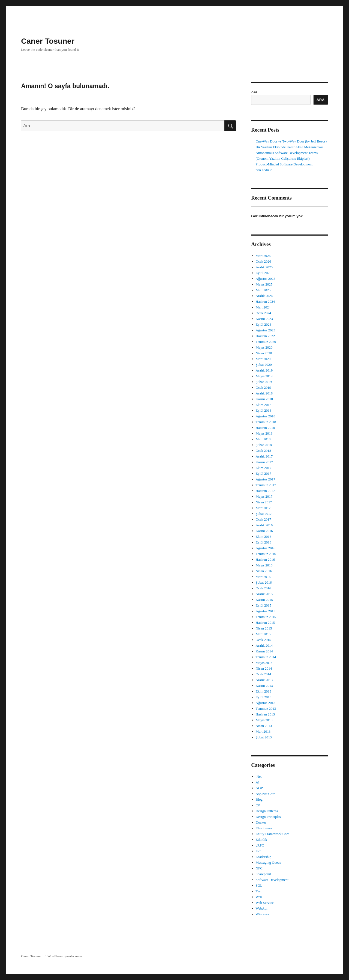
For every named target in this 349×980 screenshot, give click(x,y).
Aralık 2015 (264, 594)
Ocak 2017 (264, 519)
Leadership (264, 857)
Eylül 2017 (264, 473)
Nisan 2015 (264, 628)
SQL (259, 885)
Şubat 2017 (264, 514)
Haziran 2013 (265, 714)
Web (259, 897)
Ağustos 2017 (266, 479)
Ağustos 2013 (266, 703)
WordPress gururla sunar (65, 956)
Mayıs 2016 (264, 565)
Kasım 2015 (264, 600)
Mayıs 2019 (264, 376)
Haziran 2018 (265, 428)
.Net (259, 776)
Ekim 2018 (264, 405)
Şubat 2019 (264, 382)
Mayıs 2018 (264, 433)
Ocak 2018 (264, 451)
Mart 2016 (263, 577)
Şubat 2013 (264, 737)
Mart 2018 (263, 439)
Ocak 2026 (264, 261)
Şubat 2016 (264, 582)
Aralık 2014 (264, 645)
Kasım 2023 (264, 319)
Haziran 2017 (265, 491)
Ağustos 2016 (266, 548)
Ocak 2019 (264, 387)
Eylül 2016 (264, 542)
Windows (262, 914)
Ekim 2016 (264, 537)
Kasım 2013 (264, 686)
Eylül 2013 (264, 697)
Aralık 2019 (264, 370)
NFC (259, 868)
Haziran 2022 (265, 336)
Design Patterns (267, 811)
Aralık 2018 (264, 393)
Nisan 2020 (264, 353)
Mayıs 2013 (264, 720)
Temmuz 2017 (266, 485)
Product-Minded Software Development (284, 164)
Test (259, 891)
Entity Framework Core (273, 834)
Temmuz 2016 (266, 554)
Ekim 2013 (264, 691)
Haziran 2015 (265, 623)
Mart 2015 (263, 634)
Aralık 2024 (264, 296)
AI (258, 782)
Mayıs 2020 (264, 347)
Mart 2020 (263, 359)
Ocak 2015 (264, 640)
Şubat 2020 (264, 365)
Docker (261, 822)
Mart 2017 (263, 508)
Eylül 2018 (264, 410)
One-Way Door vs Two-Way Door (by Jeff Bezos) (291, 141)
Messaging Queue (269, 862)
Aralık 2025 (264, 267)
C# (258, 805)
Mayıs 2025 (264, 284)
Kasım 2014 (264, 651)
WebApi (262, 908)
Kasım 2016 (264, 531)
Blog (259, 799)
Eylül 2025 (264, 273)
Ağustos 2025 (266, 279)
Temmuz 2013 (266, 709)
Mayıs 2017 (264, 496)
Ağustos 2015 (266, 611)
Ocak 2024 (264, 313)
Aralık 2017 (264, 456)
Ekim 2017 (264, 468)
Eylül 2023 (264, 324)
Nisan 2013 (264, 726)
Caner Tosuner (48, 41)
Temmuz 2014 (266, 657)
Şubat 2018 (264, 445)
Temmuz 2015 (266, 617)
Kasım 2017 (264, 462)
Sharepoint (263, 874)
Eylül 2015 (264, 605)
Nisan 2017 (264, 502)
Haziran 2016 (265, 559)
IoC (258, 851)
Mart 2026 (263, 256)
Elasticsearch (265, 828)
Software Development (272, 880)
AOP (259, 788)
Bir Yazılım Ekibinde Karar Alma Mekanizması (290, 147)
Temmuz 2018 (266, 422)
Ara (254, 92)
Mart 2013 (263, 731)
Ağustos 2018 (266, 416)
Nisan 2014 (264, 668)
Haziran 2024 (265, 302)
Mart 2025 (263, 290)
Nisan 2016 (264, 571)
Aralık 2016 (264, 525)
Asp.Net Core (266, 794)
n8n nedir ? (264, 170)
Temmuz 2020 (266, 342)
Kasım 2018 (264, 399)
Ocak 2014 (264, 674)
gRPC (260, 845)
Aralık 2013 (264, 680)
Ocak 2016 (264, 588)
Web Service (265, 903)
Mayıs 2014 (264, 663)
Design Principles (268, 817)
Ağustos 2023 (266, 330)
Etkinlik (261, 840)
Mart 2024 (263, 307)
